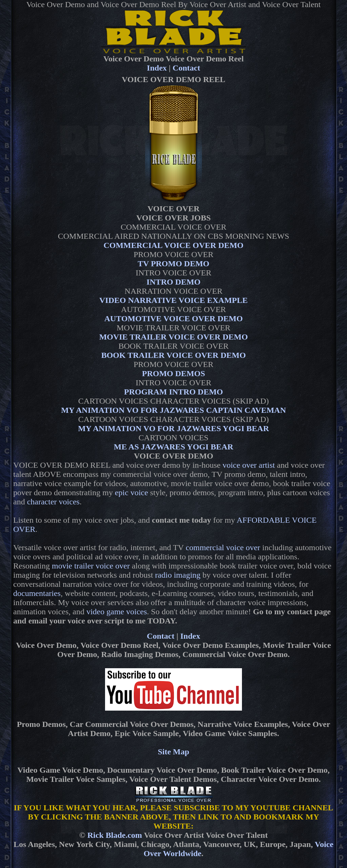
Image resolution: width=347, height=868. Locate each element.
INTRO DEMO (173, 282)
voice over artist (249, 465)
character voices (53, 502)
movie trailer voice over (91, 566)
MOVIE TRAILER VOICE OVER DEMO (174, 337)
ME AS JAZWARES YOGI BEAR (174, 447)
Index (157, 68)
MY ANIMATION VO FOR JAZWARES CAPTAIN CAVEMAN (173, 410)
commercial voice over (223, 547)
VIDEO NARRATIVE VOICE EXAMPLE (173, 300)
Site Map (174, 752)
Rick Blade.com (115, 835)
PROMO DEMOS (173, 373)
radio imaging (178, 575)
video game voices (117, 612)
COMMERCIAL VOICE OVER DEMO (173, 245)
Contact (186, 68)
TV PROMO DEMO (173, 264)
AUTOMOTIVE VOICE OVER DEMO (174, 319)
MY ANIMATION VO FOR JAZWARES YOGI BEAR (173, 428)
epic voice (131, 493)
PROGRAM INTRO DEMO (173, 392)
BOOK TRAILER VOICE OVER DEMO (174, 355)
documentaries (37, 593)
